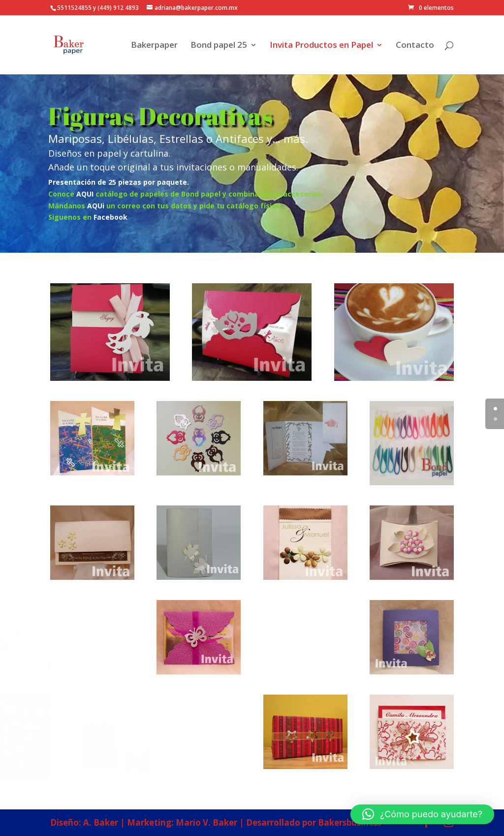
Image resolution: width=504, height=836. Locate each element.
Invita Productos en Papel (321, 46)
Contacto (415, 46)
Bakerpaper (154, 46)
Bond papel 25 (219, 46)
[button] (422, 814)
